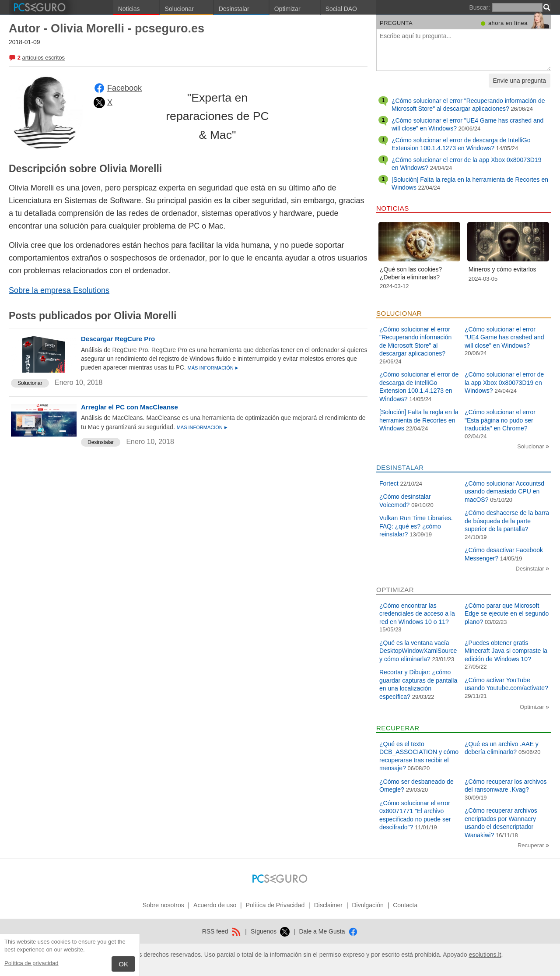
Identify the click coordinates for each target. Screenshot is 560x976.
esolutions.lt (485, 955)
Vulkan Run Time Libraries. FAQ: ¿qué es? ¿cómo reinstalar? (416, 526)
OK (123, 964)
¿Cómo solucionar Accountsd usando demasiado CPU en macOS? (504, 492)
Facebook (124, 88)
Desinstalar (234, 9)
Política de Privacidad (275, 905)
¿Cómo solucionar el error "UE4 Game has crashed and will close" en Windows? (504, 337)
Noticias (129, 9)
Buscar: (480, 7)
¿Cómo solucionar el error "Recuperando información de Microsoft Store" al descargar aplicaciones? (468, 105)
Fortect (389, 483)
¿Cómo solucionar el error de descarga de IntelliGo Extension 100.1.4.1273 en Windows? (461, 144)
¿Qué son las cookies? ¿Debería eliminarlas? (411, 273)
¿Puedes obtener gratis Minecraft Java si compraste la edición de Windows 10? (506, 651)
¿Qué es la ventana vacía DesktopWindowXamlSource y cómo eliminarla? (418, 651)
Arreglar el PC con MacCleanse (129, 407)
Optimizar (287, 9)
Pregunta (396, 23)
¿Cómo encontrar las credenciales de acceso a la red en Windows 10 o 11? (417, 614)
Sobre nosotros (163, 905)
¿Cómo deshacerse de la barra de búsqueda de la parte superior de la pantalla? (507, 521)
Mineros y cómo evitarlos (502, 269)
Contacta (405, 905)
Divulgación (367, 905)
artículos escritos (43, 58)
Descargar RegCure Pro (118, 339)
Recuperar (532, 845)
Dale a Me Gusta (328, 931)
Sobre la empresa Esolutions (59, 290)
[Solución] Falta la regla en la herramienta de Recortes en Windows (419, 420)
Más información (211, 368)
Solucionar (179, 9)
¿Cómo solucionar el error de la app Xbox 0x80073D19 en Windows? (504, 382)
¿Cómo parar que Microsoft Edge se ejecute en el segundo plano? (507, 614)
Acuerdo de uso (215, 905)
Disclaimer (328, 905)
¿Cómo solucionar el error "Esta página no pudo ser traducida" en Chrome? (500, 420)
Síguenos (270, 931)
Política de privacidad (31, 963)
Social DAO (341, 9)
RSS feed (222, 931)
